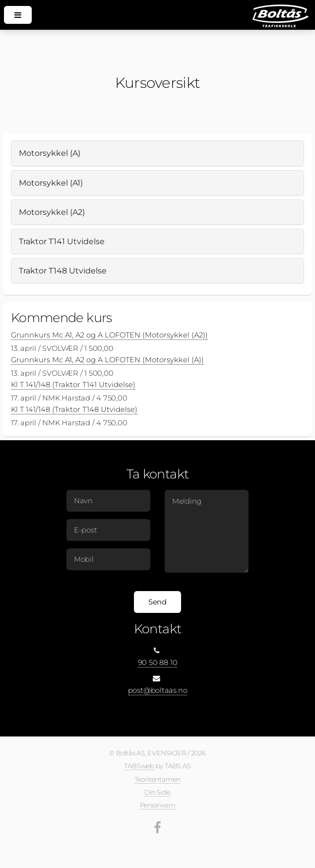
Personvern (158, 805)
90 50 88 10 (158, 663)
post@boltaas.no (158, 690)
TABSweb (139, 766)
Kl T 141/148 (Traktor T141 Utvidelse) (73, 385)
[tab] (157, 153)
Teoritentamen (157, 779)
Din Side (157, 792)
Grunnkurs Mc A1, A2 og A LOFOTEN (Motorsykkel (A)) (107, 360)
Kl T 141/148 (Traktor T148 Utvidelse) (74, 409)
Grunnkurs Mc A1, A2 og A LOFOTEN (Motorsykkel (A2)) (109, 335)
